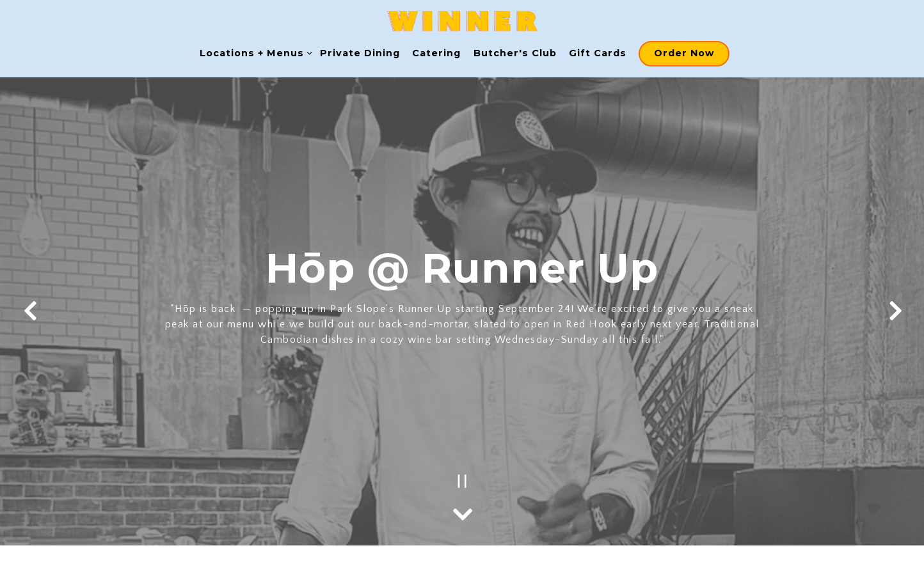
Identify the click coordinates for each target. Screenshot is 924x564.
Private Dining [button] (360, 53)
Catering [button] (436, 53)
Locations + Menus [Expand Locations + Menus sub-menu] (254, 52)
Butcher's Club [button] (515, 53)
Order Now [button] (684, 53)
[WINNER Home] (462, 20)
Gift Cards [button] (598, 53)
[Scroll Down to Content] (462, 511)
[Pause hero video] (462, 481)
